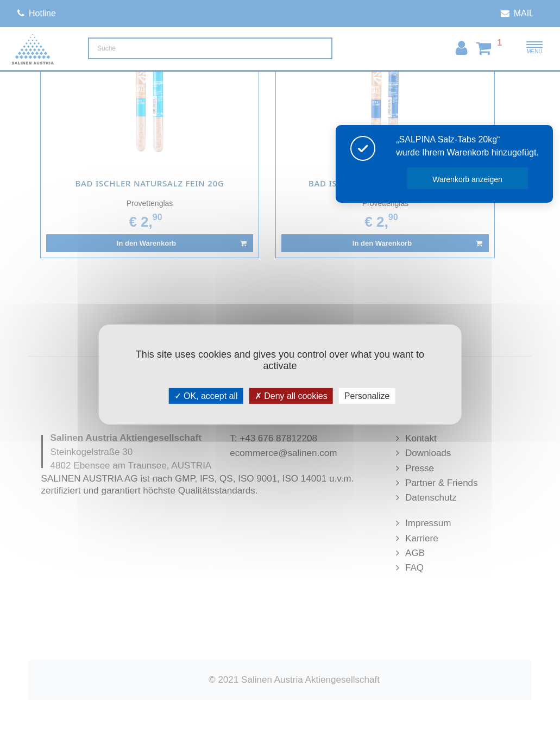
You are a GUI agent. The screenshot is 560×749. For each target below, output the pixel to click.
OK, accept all (206, 396)
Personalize (367, 396)
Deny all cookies (291, 396)
